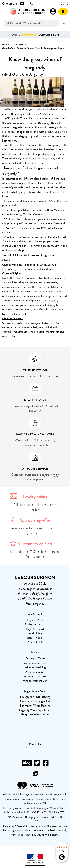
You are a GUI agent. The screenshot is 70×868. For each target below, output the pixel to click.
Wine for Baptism (35, 672)
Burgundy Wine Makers (35, 715)
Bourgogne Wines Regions (35, 706)
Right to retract (35, 629)
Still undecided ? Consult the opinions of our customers (35, 554)
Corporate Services (35, 663)
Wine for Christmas (35, 676)
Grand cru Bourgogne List (35, 701)
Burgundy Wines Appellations (35, 710)
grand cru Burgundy (47, 246)
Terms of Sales (35, 638)
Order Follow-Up (35, 624)
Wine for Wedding (35, 667)
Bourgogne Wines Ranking (35, 697)
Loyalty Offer (35, 620)
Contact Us (35, 744)
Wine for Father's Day (35, 681)
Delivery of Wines (35, 658)
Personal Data (35, 642)
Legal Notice (35, 633)
